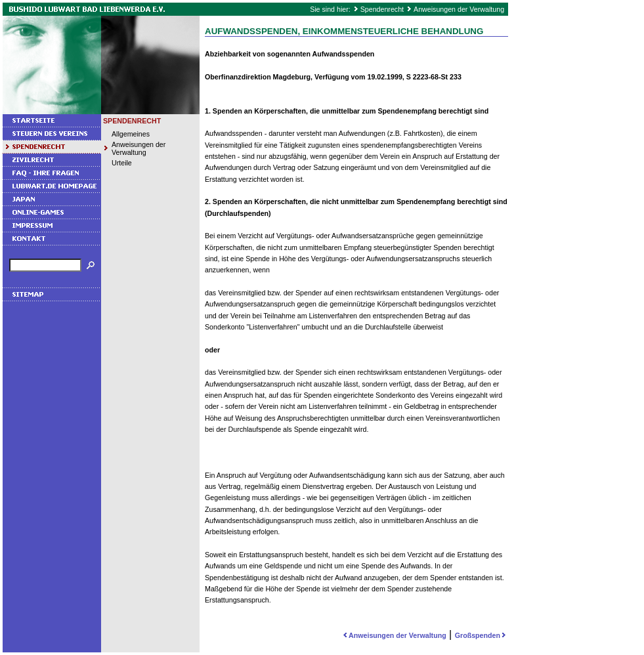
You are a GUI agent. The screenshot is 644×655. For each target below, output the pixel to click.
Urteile (122, 163)
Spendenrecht (382, 9)
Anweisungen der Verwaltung (459, 9)
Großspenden (482, 635)
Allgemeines (131, 134)
